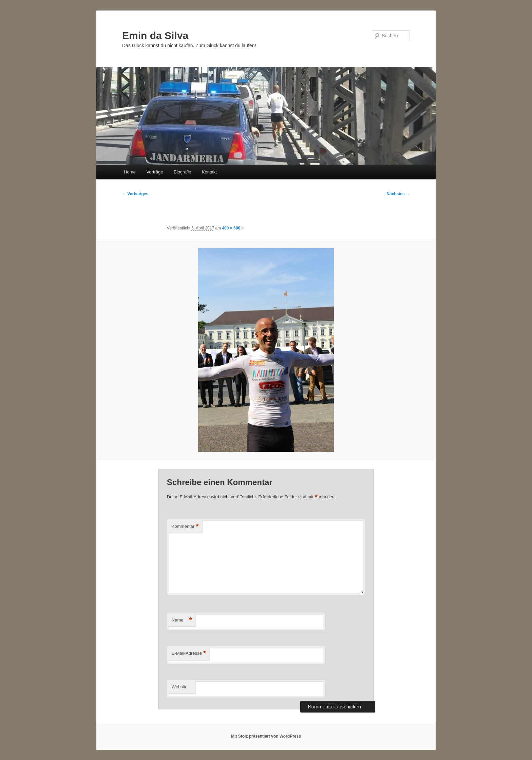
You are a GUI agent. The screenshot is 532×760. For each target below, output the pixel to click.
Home (130, 172)
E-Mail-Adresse (189, 654)
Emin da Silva (155, 35)
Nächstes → (398, 194)
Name (182, 620)
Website (180, 687)
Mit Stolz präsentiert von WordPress (266, 736)
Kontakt (209, 172)
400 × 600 (231, 228)
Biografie (182, 172)
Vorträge (155, 172)
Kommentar (185, 527)
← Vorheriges (135, 194)
